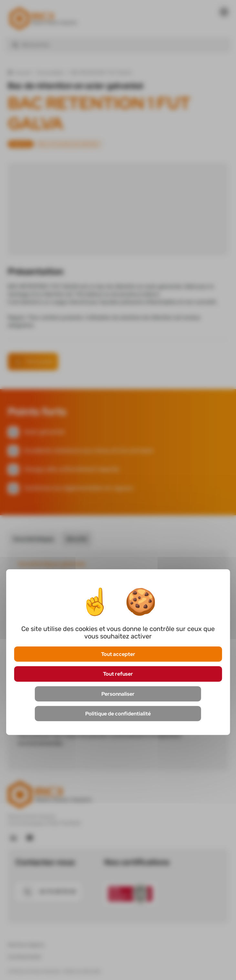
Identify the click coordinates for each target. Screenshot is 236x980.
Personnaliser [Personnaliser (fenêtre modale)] (118, 694)
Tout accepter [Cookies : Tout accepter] (118, 654)
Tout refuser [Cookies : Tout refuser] (118, 674)
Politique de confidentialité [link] (118, 713)
